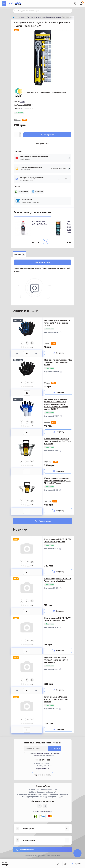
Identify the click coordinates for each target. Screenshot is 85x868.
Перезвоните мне (42, 769)
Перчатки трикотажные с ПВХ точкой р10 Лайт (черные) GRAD (58, 362)
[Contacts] (75, 3)
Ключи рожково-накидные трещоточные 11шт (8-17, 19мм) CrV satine (58, 441)
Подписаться (55, 748)
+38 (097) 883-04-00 (44, 766)
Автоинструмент (35, 17)
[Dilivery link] (69, 158)
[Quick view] (22, 343)
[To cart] (45, 242)
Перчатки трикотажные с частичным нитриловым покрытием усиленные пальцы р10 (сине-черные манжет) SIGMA (56, 404)
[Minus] (20, 136)
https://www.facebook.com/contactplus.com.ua (39, 806)
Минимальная (27, 200)
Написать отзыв (42, 262)
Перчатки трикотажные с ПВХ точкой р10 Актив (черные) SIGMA (58, 323)
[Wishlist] (27, 343)
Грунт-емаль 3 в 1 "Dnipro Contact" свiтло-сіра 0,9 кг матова (56, 699)
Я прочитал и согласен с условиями (43, 754)
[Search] (16, 11)
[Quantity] (16, 135)
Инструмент (21, 17)
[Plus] (20, 134)
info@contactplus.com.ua (42, 811)
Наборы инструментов (52, 17)
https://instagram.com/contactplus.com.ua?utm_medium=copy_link (45, 806)
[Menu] (4, 3)
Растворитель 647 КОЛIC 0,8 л (39, 223)
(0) (22, 109)
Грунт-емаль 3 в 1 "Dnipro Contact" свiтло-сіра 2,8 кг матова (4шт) (56, 660)
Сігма (22, 102)
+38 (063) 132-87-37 (44, 763)
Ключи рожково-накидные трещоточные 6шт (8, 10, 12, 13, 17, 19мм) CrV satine (58, 481)
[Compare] (32, 343)
